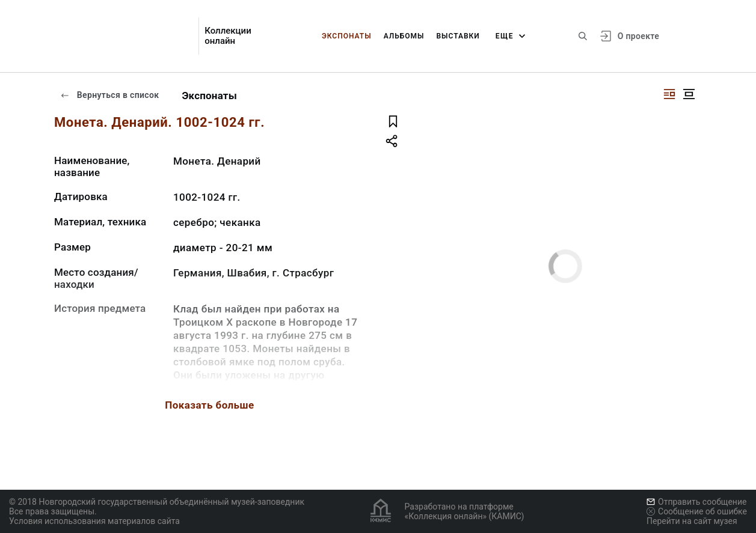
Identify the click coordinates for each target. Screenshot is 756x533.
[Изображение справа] (669, 94)
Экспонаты (347, 36)
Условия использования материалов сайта (94, 521)
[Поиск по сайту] (583, 36)
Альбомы (404, 36)
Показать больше (209, 405)
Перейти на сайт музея (692, 521)
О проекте (638, 36)
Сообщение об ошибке (697, 511)
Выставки (458, 36)
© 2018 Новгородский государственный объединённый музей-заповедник (157, 502)
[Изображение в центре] (689, 94)
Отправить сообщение (696, 502)
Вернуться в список (109, 95)
